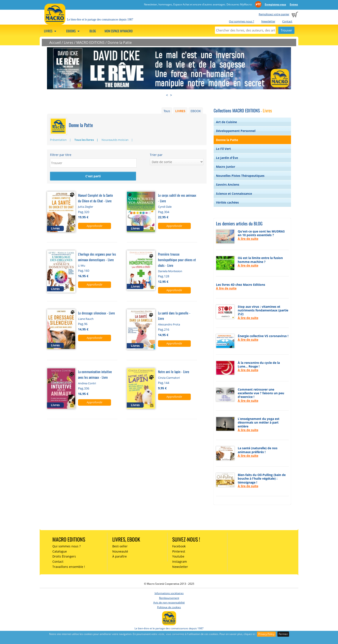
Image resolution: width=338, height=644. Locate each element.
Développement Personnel (236, 131)
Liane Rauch (86, 319)
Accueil (55, 42)
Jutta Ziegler (86, 207)
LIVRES (180, 111)
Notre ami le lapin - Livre (174, 372)
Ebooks (74, 31)
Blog (93, 31)
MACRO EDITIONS (90, 42)
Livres (51, 31)
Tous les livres (84, 140)
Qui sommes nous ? (242, 21)
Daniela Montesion (170, 271)
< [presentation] (167, 95)
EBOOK (196, 111)
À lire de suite (248, 239)
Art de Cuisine (226, 122)
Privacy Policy (266, 634)
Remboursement (169, 598)
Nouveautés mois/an (115, 140)
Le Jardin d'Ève (227, 158)
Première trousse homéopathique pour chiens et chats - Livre (177, 260)
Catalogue (60, 551)
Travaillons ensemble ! (69, 567)
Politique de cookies (169, 607)
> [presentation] (171, 95)
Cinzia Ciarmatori (169, 378)
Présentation (58, 140)
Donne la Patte (120, 42)
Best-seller (120, 546)
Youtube (178, 556)
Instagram (180, 562)
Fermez (283, 634)
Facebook (179, 546)
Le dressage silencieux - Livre (96, 313)
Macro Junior (226, 167)
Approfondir (95, 226)
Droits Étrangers (64, 556)
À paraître (120, 556)
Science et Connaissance (234, 194)
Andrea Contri (87, 383)
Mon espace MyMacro (119, 31)
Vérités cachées (227, 202)
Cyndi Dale (165, 207)
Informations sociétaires (169, 593)
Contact (287, 21)
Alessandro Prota (169, 325)
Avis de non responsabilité (169, 602)
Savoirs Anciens (228, 185)
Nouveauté (120, 551)
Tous (167, 111)
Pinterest (179, 551)
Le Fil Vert (223, 149)
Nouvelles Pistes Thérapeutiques (240, 176)
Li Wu (82, 266)
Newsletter (268, 21)
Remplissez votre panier (274, 14)
